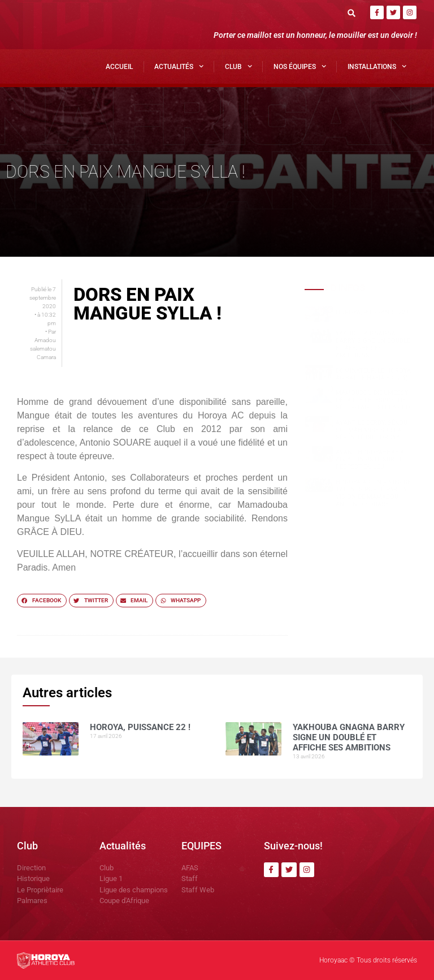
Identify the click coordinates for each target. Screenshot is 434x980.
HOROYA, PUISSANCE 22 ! (372, 312)
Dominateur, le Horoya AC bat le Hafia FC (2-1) (373, 374)
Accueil (119, 67)
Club (238, 66)
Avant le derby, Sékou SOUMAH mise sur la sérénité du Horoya (372, 430)
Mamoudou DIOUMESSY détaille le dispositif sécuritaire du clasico (373, 400)
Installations (377, 66)
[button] (352, 13)
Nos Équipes (300, 66)
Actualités (179, 66)
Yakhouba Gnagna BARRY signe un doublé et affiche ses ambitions (373, 345)
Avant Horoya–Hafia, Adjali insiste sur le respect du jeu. (370, 459)
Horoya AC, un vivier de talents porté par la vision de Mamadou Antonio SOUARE (373, 493)
